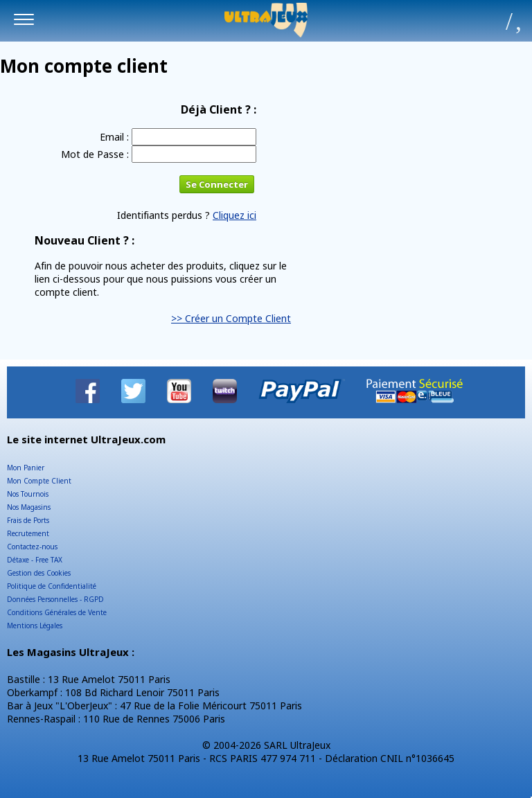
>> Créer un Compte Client (231, 318)
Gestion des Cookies (39, 573)
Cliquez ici (234, 215)
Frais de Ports (28, 520)
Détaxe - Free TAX (35, 560)
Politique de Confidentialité (52, 586)
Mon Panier (26, 468)
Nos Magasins (29, 507)
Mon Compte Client (39, 481)
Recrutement (28, 533)
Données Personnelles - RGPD (55, 599)
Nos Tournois (28, 494)
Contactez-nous (32, 547)
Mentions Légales (35, 626)
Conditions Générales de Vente (57, 612)
